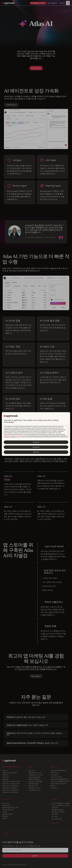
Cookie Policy (9, 436)
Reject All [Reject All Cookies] (36, 452)
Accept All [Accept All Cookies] (36, 442)
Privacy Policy (20, 436)
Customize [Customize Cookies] (36, 447)
